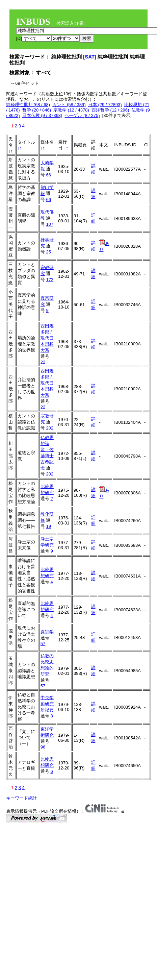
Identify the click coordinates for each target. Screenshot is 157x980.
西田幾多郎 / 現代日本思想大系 (47, 338)
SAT (90, 57)
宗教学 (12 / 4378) (71, 110)
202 (50, 428)
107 (50, 224)
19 (48, 526)
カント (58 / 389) (69, 105)
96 (43, 747)
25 (48, 252)
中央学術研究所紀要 (47, 704)
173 (50, 280)
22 (43, 362)
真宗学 (47, 632)
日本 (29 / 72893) (105, 105)
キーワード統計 (21, 798)
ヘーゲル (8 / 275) (82, 115)
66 (48, 175)
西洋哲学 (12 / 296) (110, 110)
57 (43, 644)
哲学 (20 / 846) (37, 110)
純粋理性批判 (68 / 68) (28, 105)
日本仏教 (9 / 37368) (42, 115)
